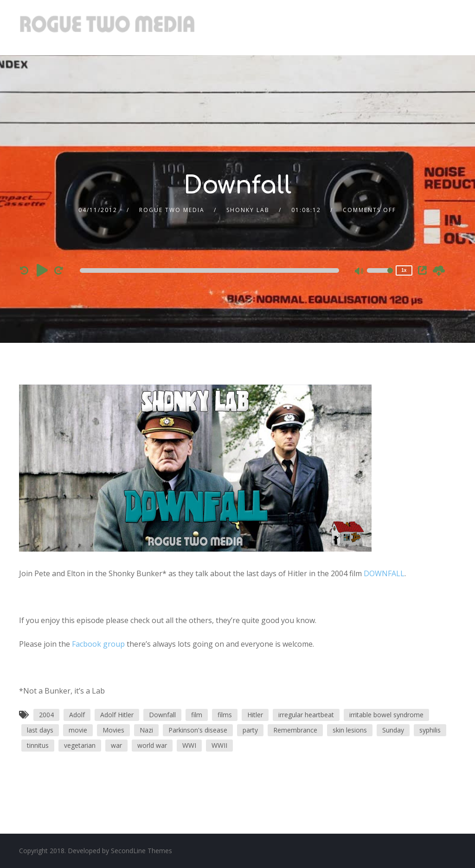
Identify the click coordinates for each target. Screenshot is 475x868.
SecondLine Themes (141, 851)
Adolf (77, 715)
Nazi (146, 730)
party (250, 730)
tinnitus (38, 745)
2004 (46, 715)
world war (152, 745)
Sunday (393, 730)
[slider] (209, 270)
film (197, 715)
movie (78, 730)
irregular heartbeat (306, 715)
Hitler (255, 715)
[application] (211, 270)
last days (40, 730)
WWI (189, 745)
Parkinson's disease (198, 730)
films (225, 715)
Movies (113, 730)
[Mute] (359, 272)
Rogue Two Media (172, 210)
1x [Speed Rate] (404, 270)
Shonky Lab (248, 210)
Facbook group (98, 644)
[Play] (42, 270)
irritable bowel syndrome (386, 715)
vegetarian (80, 745)
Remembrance (295, 730)
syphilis (430, 730)
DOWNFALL (384, 573)
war (116, 745)
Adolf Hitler (117, 715)
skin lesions (350, 730)
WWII (219, 745)
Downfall (162, 715)
